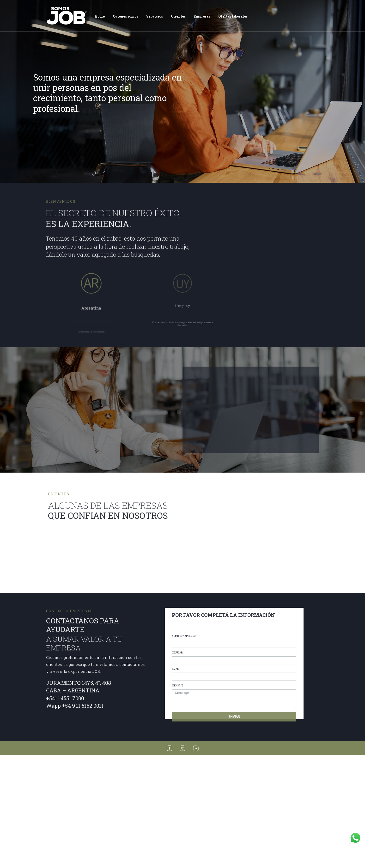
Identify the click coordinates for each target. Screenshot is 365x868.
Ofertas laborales (233, 16)
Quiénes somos (125, 16)
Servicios (155, 16)
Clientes (178, 16)
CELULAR (177, 852)
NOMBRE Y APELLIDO (184, 835)
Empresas (202, 16)
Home (100, 16)
